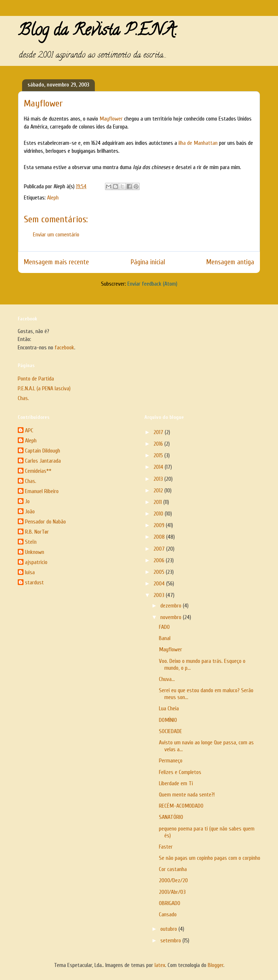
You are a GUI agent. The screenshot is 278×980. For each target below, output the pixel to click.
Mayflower (112, 119)
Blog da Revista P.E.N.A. (98, 32)
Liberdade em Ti (176, 783)
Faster (166, 847)
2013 (159, 479)
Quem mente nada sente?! (187, 795)
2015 (159, 455)
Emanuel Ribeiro (42, 491)
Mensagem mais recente (56, 262)
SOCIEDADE (170, 731)
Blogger (216, 965)
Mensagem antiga (230, 262)
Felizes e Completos (180, 772)
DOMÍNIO (168, 720)
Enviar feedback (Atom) (152, 284)
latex (160, 965)
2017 (159, 432)
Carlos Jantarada (43, 461)
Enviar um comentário (56, 235)
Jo (27, 501)
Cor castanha (173, 869)
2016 (159, 444)
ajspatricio (36, 562)
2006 (160, 560)
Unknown (35, 552)
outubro (169, 929)
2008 (160, 537)
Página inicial (148, 262)
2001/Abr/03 (172, 892)
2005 (160, 572)
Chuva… (167, 679)
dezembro (172, 606)
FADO (164, 627)
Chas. (23, 398)
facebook (64, 348)
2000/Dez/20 (173, 880)
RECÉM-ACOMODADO (181, 806)
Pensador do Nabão (45, 522)
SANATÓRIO (171, 817)
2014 (159, 467)
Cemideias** (38, 471)
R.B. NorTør (37, 532)
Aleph (53, 198)
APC (29, 430)
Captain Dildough (43, 451)
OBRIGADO (170, 903)
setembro (171, 941)
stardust (34, 582)
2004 (160, 584)
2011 (158, 502)
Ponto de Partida (36, 379)
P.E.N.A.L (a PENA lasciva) (44, 388)
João (30, 512)
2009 (160, 525)
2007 (160, 549)
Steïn (31, 542)
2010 (159, 514)
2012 (159, 491)
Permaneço (171, 761)
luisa (30, 572)
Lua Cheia (169, 708)
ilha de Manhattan (199, 143)
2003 (160, 595)
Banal (165, 638)
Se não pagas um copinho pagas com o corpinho (210, 858)
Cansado (168, 914)
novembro (172, 617)
